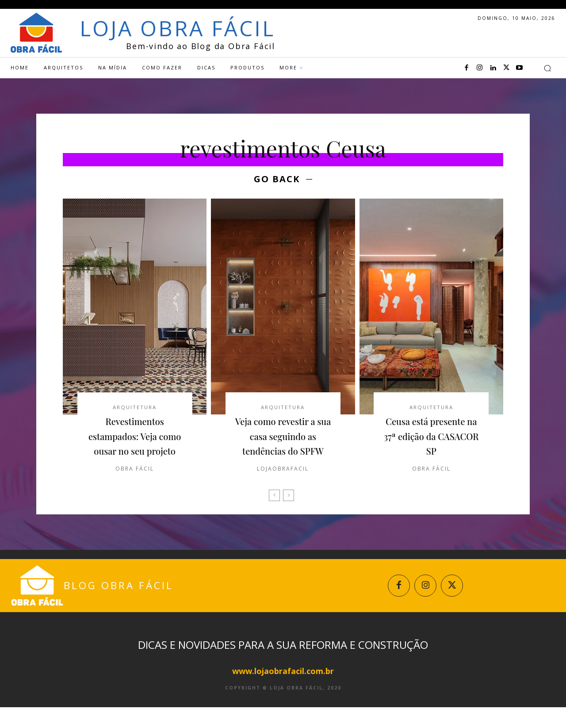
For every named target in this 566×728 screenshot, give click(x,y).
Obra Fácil (135, 486)
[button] (547, 68)
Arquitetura (135, 409)
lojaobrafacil (283, 486)
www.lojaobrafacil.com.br (283, 692)
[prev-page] (274, 513)
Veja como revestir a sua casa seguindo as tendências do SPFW (283, 446)
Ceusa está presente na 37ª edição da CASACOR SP (431, 438)
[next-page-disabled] (289, 513)
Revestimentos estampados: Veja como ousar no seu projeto (135, 446)
